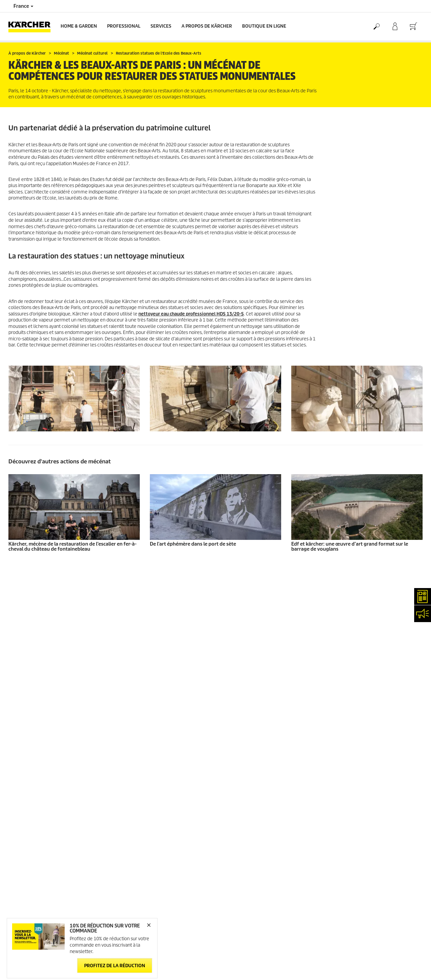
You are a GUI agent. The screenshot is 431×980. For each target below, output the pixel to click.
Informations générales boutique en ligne (50, 605)
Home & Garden (79, 26)
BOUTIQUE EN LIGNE (264, 26)
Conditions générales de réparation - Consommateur (45, 642)
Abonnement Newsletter (245, 695)
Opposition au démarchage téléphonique (368, 752)
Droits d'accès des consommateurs (361, 736)
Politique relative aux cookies (355, 727)
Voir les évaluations (346, 630)
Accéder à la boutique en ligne (39, 597)
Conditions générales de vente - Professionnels (55, 630)
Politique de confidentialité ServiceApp (365, 719)
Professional (124, 26)
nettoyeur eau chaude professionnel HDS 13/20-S (191, 314)
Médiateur (337, 703)
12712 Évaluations (345, 622)
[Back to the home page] (32, 26)
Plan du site (232, 711)
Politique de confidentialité (354, 711)
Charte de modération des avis (357, 744)
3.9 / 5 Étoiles (340, 614)
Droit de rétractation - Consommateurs (47, 654)
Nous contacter (129, 738)
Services (161, 26)
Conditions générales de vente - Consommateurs (40, 618)
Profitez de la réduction (115, 966)
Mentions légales (343, 695)
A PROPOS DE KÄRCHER (207, 26)
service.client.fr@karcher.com (143, 794)
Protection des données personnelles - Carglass (56, 662)
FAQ (224, 703)
